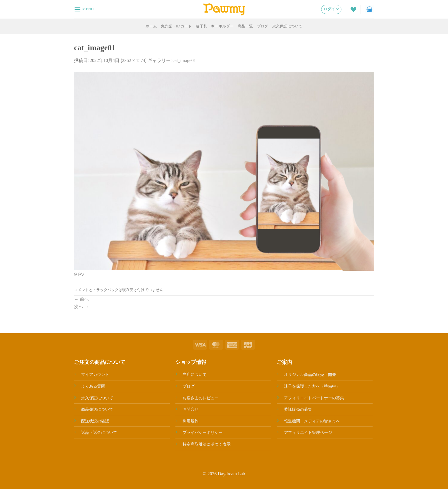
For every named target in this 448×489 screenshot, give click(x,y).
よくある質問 (93, 386)
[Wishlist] (353, 9)
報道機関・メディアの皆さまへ (312, 421)
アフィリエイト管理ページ (308, 432)
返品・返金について (99, 432)
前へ (81, 299)
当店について (195, 374)
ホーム (151, 26)
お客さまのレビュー (201, 398)
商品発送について (97, 409)
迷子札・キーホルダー (215, 26)
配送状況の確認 (95, 421)
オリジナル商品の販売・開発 (310, 374)
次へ (81, 307)
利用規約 (191, 421)
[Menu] (84, 9)
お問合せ (191, 409)
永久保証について (287, 26)
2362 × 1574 (134, 60)
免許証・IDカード (176, 26)
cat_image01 (184, 60)
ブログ (263, 26)
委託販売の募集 (298, 409)
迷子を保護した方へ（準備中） (312, 386)
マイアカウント (95, 374)
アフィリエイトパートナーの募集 (314, 398)
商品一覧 (245, 26)
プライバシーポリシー (203, 432)
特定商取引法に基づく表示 (207, 444)
